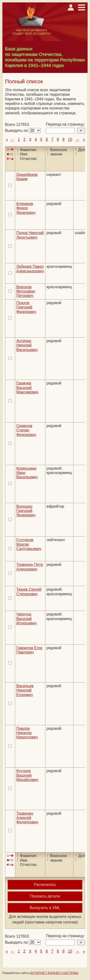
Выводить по (17, 131)
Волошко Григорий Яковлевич (26, 511)
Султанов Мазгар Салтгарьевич (29, 544)
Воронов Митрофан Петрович (26, 291)
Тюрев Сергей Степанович (29, 592)
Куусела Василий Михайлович (27, 775)
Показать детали (45, 896)
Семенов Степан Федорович (26, 430)
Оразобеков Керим (27, 177)
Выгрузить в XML (45, 908)
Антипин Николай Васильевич (27, 345)
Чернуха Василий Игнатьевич (27, 619)
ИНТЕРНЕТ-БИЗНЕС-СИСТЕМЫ (54, 973)
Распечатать (45, 885)
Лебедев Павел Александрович (30, 269)
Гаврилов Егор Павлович (29, 650)
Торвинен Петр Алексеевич (30, 567)
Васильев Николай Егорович (25, 690)
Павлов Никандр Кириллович (27, 733)
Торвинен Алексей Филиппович (27, 818)
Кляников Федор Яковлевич (26, 208)
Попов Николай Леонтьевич (30, 235)
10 (70, 139)
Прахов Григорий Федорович (26, 307)
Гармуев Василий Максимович (27, 388)
